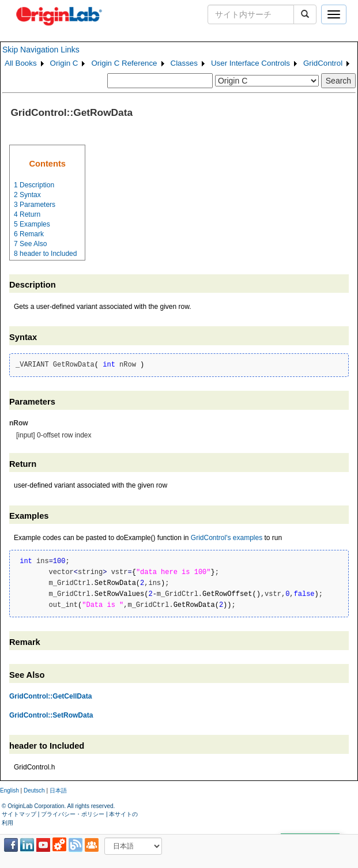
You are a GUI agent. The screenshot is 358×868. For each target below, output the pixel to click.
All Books (21, 63)
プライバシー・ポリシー (73, 814)
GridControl (323, 63)
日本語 (58, 790)
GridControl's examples (227, 538)
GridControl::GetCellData (50, 696)
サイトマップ (19, 814)
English (10, 790)
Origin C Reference (124, 63)
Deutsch (34, 790)
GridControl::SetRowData (51, 715)
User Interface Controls (250, 63)
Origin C (64, 63)
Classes (184, 63)
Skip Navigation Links (41, 50)
